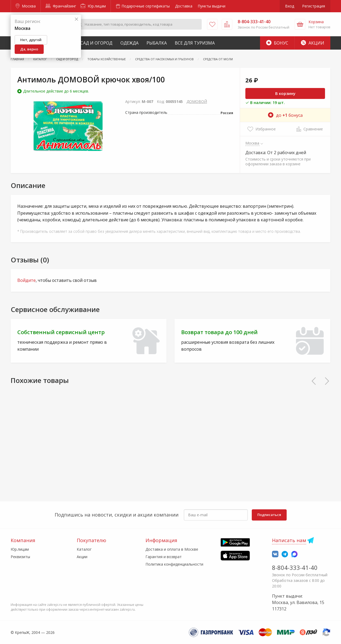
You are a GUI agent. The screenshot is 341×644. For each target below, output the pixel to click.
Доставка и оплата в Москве (172, 549)
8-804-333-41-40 (295, 567)
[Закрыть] (76, 19)
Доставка (184, 6)
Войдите (27, 280)
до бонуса (285, 115)
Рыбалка (157, 43)
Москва (26, 6)
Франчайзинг (61, 6)
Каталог (84, 549)
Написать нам (289, 540)
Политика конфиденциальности (174, 564)
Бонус (277, 43)
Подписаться (269, 515)
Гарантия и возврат (164, 557)
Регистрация (314, 6)
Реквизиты (20, 557)
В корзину (285, 93)
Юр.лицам (93, 6)
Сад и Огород (96, 43)
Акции (312, 43)
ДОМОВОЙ (197, 101)
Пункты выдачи (212, 6)
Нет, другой (31, 40)
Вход (290, 6)
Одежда (129, 43)
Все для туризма (195, 43)
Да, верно (29, 49)
